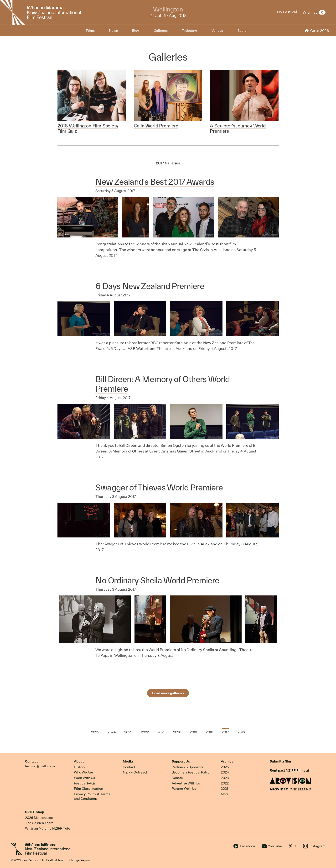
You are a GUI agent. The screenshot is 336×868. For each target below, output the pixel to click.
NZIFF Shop (35, 812)
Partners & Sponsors (187, 767)
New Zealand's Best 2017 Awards (155, 182)
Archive (227, 761)
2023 (225, 778)
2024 (225, 772)
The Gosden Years (39, 823)
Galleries (161, 31)
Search (243, 31)
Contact (31, 761)
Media (128, 761)
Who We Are (83, 772)
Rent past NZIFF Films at (289, 770)
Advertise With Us (186, 783)
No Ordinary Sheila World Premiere (157, 580)
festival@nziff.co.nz (40, 766)
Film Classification (88, 789)
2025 (225, 767)
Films (90, 31)
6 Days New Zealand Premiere (150, 286)
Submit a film (280, 761)
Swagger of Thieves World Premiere (159, 487)
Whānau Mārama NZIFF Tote (48, 828)
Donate (177, 778)
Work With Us (84, 778)
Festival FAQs (85, 783)
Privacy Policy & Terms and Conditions (92, 796)
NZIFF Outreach (135, 772)
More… (226, 794)
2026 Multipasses (39, 818)
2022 (225, 783)
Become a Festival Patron (191, 772)
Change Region (80, 860)
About (79, 761)
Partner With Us (184, 789)
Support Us (181, 761)
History (80, 767)
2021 (224, 789)
